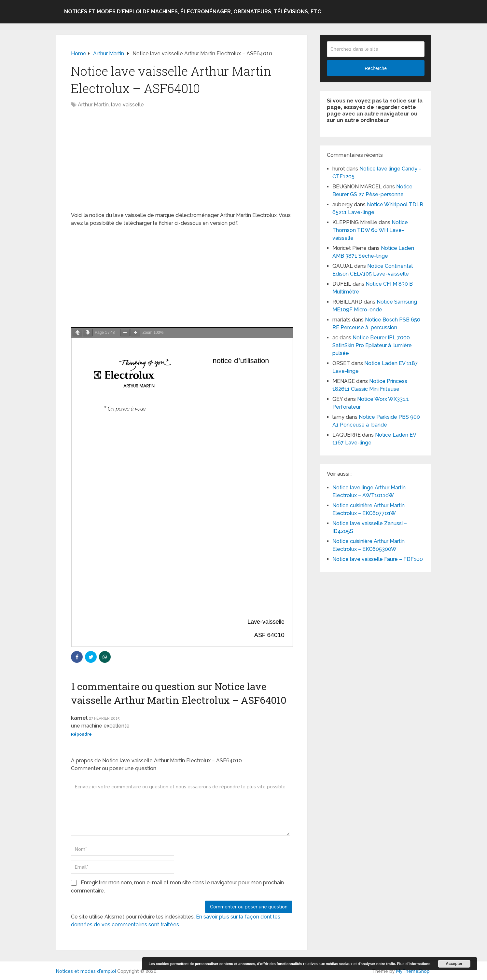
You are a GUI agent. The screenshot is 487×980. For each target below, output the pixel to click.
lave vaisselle (127, 105)
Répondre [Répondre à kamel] (81, 734)
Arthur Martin (93, 105)
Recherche (376, 68)
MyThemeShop (413, 971)
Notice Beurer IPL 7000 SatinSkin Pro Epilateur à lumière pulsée (372, 345)
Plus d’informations (414, 964)
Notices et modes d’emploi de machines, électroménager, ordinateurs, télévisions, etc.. (194, 12)
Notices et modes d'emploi (86, 971)
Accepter (454, 964)
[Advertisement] (182, 163)
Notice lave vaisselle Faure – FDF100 (378, 559)
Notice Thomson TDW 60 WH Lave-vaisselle (370, 230)
